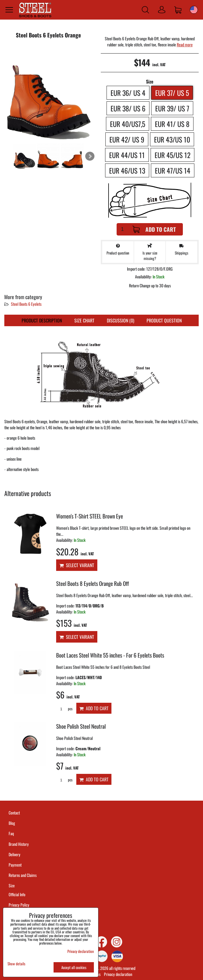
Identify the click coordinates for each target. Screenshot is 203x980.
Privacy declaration (118, 974)
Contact (14, 813)
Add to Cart (154, 229)
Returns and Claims (23, 875)
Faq (11, 833)
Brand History (19, 844)
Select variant (77, 565)
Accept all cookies (74, 967)
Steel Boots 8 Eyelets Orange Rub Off (93, 583)
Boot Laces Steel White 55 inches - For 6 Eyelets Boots (110, 655)
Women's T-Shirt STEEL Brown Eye (90, 516)
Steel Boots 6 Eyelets (26, 304)
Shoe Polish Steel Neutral (81, 726)
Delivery (15, 854)
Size (12, 885)
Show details (16, 964)
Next (90, 156)
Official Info (17, 894)
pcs (64, 709)
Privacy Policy (19, 905)
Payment (15, 865)
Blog (12, 823)
